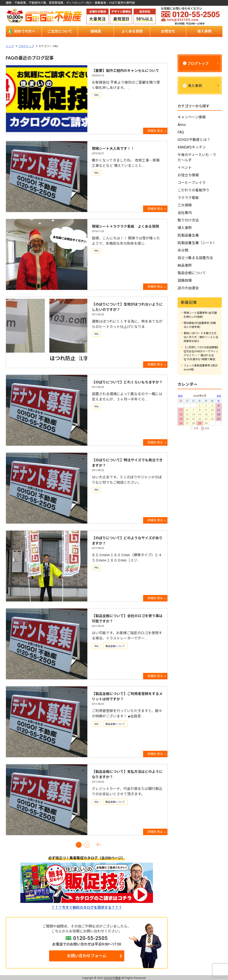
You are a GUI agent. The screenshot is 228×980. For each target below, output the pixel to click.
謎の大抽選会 (188, 288)
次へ (99, 845)
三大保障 (185, 205)
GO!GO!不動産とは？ (194, 140)
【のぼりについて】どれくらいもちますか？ (127, 382)
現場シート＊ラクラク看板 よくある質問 (125, 226)
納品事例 (185, 265)
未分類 (183, 250)
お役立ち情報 (188, 175)
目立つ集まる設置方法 (195, 258)
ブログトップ (26, 46)
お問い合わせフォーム (87, 956)
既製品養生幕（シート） (197, 243)
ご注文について (60, 31)
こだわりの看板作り (194, 190)
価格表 (96, 31)
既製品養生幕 (188, 235)
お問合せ (168, 31)
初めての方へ (25, 31)
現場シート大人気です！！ (113, 149)
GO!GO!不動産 (112, 978)
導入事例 (204, 31)
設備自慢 (185, 280)
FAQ (96, 95)
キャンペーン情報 (192, 117)
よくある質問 (132, 31)
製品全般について (115, 646)
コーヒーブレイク (192, 183)
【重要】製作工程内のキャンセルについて (125, 71)
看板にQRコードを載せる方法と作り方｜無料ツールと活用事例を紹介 (201, 337)
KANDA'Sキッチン (192, 147)
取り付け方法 (188, 220)
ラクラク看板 (188, 198)
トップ (10, 46)
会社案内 (185, 213)
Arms (182, 125)
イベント (185, 168)
